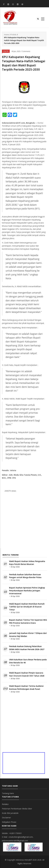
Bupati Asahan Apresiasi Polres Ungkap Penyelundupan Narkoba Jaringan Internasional (27, 591)
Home (7, 35)
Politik (14, 35)
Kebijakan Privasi (9, 822)
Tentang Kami (8, 793)
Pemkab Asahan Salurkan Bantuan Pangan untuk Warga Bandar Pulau (25, 576)
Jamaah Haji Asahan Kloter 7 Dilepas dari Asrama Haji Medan (28, 635)
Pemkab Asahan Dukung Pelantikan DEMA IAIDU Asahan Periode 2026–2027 (27, 648)
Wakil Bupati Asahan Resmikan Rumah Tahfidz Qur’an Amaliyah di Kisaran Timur (27, 607)
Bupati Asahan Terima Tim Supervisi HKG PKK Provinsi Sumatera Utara (28, 621)
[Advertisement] (24, 521)
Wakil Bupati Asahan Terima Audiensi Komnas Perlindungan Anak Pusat (26, 687)
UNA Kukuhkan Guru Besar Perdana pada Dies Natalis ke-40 (28, 661)
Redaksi (5, 804)
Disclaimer (6, 818)
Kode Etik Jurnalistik (10, 813)
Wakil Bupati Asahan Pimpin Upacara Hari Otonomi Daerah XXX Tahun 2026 (27, 674)
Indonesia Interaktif (24, 860)
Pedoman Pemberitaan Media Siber (17, 809)
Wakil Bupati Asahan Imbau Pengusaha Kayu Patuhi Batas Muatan (27, 563)
